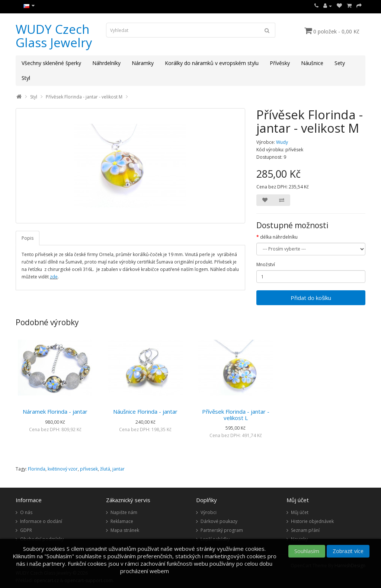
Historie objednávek (312, 521)
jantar (119, 469)
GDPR (26, 530)
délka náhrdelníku (279, 237)
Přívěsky (280, 63)
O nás (26, 512)
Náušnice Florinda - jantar (145, 411)
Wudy (282, 142)
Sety (340, 63)
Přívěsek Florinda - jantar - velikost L (236, 415)
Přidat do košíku (311, 298)
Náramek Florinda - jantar (55, 411)
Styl (26, 78)
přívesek (89, 469)
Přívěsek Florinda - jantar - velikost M (84, 97)
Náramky (143, 63)
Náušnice (312, 63)
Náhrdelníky (106, 63)
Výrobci (209, 512)
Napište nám (124, 512)
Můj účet (300, 512)
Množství (266, 264)
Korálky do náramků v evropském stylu (212, 63)
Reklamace (122, 521)
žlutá (105, 469)
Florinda (37, 469)
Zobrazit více (348, 551)
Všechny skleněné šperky (51, 63)
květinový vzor (63, 469)
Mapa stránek (125, 530)
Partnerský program (222, 530)
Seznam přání (305, 530)
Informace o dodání (41, 521)
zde (54, 277)
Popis (28, 238)
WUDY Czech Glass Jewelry (54, 36)
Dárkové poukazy (219, 521)
